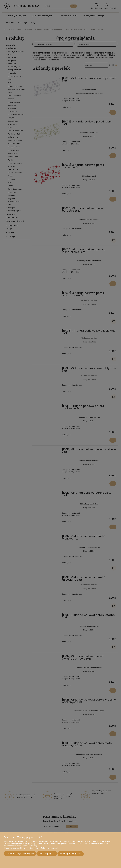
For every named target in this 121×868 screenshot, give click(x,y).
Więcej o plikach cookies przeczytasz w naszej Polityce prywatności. (31, 848)
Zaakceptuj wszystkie (71, 854)
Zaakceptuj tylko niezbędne (20, 854)
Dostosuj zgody (47, 854)
